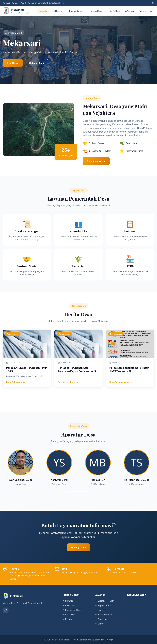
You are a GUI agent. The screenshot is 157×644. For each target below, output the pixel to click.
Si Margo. (109, 640)
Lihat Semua (79, 495)
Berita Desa (115, 11)
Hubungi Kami (37, 63)
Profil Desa (13, 63)
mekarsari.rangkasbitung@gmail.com (46, 3)
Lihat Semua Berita (78, 397)
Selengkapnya (96, 161)
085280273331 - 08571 (14, 3)
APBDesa (130, 11)
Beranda (43, 11)
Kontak (142, 11)
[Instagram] (6, 610)
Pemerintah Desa (72, 610)
